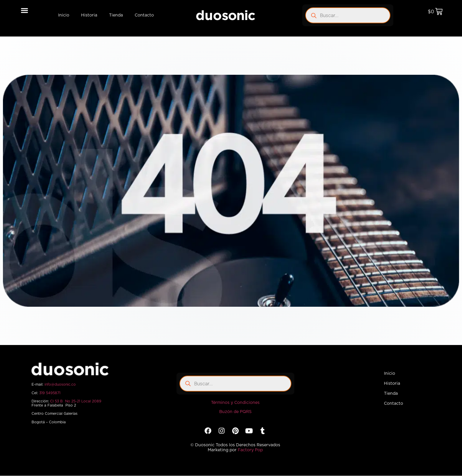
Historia (89, 15)
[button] (25, 10)
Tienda (116, 15)
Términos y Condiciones (235, 403)
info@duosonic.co (60, 384)
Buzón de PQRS (235, 412)
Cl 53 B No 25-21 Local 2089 (76, 401)
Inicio (64, 15)
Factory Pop (250, 450)
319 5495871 (50, 393)
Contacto (144, 15)
